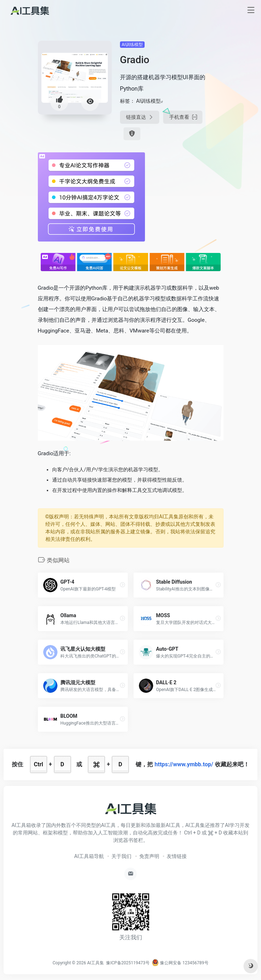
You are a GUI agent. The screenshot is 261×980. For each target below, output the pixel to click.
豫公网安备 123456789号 (180, 963)
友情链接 (177, 856)
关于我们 (121, 856)
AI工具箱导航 (89, 856)
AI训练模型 (132, 45)
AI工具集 (96, 963)
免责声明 (149, 856)
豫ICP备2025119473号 (128, 963)
